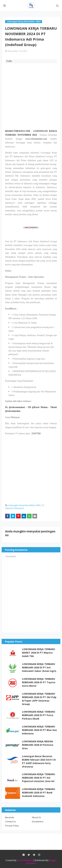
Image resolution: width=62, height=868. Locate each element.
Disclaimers (38, 821)
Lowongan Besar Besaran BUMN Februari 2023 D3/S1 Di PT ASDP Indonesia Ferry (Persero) (39, 761)
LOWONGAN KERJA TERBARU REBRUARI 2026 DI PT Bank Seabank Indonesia (39, 793)
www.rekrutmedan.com (36, 139)
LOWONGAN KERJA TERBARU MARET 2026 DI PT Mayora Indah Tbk (39, 653)
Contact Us (10, 821)
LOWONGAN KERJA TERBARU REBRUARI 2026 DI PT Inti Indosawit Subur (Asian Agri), (39, 667)
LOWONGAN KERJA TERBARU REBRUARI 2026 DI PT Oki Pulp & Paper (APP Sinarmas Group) (39, 699)
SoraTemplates (25, 860)
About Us (36, 817)
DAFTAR (36, 434)
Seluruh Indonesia (14, 508)
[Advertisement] (31, 96)
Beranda (10, 817)
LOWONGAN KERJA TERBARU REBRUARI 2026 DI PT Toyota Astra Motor (39, 682)
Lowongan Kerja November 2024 (24, 505)
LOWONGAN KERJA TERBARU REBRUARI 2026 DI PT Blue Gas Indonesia (39, 730)
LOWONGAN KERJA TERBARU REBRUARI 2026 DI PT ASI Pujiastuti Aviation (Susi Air (39, 778)
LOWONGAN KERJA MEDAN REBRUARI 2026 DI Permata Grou (38, 745)
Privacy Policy (12, 826)
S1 (43, 505)
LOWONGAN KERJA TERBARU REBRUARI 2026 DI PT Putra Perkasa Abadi (39, 715)
